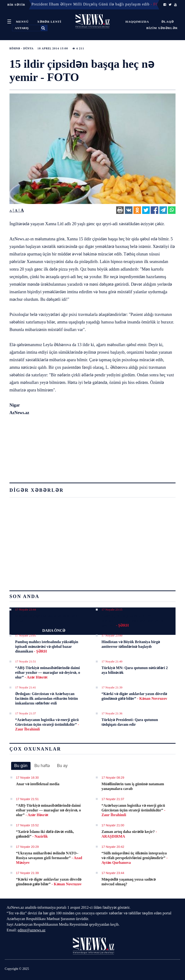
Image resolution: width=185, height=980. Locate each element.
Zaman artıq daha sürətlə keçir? (129, 834)
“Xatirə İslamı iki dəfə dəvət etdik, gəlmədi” (45, 834)
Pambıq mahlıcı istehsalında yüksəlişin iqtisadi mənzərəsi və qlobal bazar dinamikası (47, 647)
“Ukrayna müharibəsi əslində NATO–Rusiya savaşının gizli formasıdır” (49, 858)
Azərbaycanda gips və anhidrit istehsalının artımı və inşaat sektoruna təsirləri (132, 621)
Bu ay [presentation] (62, 766)
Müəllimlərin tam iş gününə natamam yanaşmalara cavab (133, 786)
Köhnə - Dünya (22, 48)
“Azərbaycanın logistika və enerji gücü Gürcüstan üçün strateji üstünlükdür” (47, 724)
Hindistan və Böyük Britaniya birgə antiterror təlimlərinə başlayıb (131, 644)
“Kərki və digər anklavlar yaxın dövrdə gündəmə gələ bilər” (134, 696)
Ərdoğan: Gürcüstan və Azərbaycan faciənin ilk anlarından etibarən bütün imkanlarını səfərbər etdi (46, 698)
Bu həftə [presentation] (42, 766)
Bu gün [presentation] (21, 766)
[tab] (21, 766)
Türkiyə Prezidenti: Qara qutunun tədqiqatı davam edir (130, 722)
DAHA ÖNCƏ (54, 630)
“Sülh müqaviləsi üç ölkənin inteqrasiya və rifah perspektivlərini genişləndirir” (134, 858)
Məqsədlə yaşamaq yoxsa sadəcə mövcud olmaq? (49, 618)
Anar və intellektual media (38, 784)
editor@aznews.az (32, 930)
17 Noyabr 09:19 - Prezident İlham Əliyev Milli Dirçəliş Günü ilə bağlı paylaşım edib (83, 4)
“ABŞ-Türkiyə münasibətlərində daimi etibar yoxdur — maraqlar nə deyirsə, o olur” (48, 672)
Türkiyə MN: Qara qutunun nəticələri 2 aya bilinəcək (135, 670)
